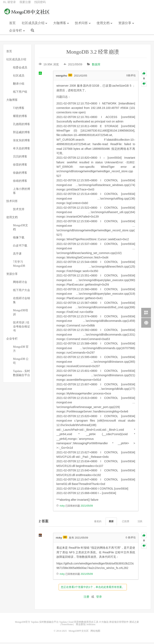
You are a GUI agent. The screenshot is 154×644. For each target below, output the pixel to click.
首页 (12, 26)
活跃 (140, 523)
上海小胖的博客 (22, 193)
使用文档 (103, 26)
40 (65, 539)
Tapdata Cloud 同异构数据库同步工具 (79, 624)
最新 (111, 523)
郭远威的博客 (22, 134)
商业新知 (81, 626)
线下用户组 (20, 94)
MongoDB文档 (20, 229)
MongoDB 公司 (21, 363)
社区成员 (19, 77)
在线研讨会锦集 (22, 302)
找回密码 (40, 5)
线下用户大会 (22, 292)
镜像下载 (19, 239)
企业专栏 (16, 33)
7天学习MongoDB (19, 266)
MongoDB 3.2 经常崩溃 (93, 54)
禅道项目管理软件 (119, 624)
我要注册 (25, 5)
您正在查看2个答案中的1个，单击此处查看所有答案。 (93, 589)
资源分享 (125, 26)
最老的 (98, 523)
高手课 (17, 256)
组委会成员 (20, 69)
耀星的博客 (20, 118)
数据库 (96, 66)
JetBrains (91, 626)
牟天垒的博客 (22, 150)
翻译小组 (19, 86)
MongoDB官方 (23, 624)
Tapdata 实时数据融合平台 (45, 624)
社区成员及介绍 (33, 26)
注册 (86, 598)
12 (70, 77)
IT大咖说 (104, 624)
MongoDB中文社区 (27, 15)
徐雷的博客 (20, 166)
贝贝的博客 (20, 158)
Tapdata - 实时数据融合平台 (22, 375)
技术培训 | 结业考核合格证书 (22, 328)
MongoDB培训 (20, 314)
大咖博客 (60, 26)
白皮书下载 (20, 247)
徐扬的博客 (20, 175)
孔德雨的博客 (22, 126)
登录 (99, 598)
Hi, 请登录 (9, 5)
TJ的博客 (19, 110)
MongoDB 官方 (21, 351)
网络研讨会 (20, 284)
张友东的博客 (22, 142)
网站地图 (95, 633)
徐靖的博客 (20, 183)
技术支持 (19, 211)
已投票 (126, 523)
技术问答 (81, 26)
